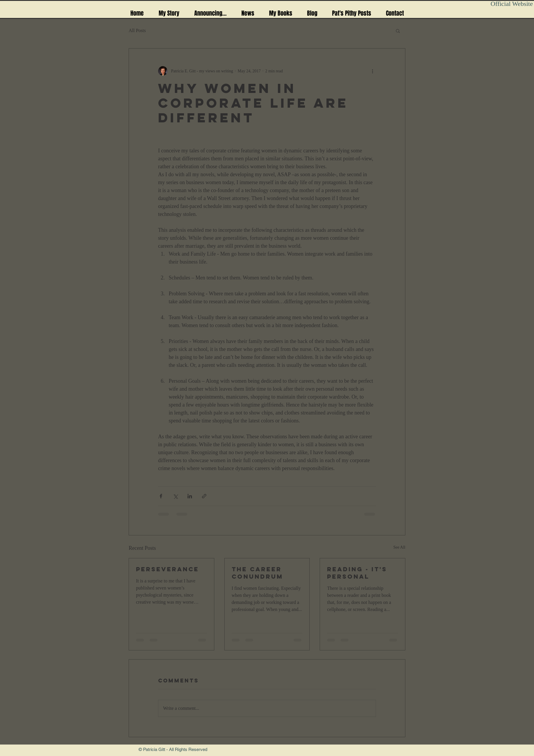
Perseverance (168, 569)
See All (399, 547)
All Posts (137, 30)
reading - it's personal (357, 573)
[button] (398, 31)
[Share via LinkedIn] (190, 496)
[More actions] (372, 71)
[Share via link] (204, 496)
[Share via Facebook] (161, 496)
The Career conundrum (257, 573)
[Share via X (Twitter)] (175, 496)
